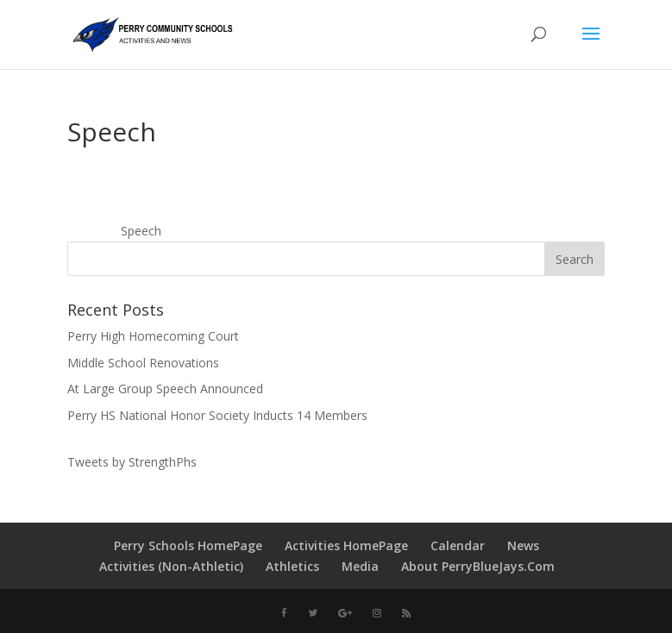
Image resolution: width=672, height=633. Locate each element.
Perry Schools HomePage (188, 545)
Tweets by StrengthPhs (132, 462)
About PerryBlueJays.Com (478, 566)
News (523, 545)
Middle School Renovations (143, 363)
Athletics (292, 566)
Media (360, 566)
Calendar (458, 545)
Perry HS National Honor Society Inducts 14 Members (217, 415)
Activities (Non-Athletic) (171, 566)
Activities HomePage (346, 545)
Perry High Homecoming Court (153, 336)
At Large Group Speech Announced (165, 389)
